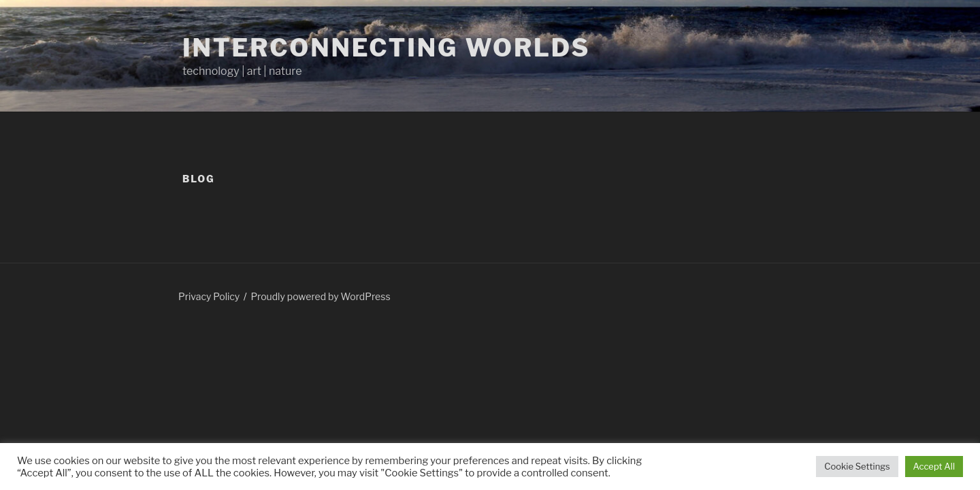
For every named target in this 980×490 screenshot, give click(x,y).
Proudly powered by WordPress (320, 296)
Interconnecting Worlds (386, 48)
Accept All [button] (934, 466)
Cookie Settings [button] (857, 466)
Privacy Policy (209, 296)
